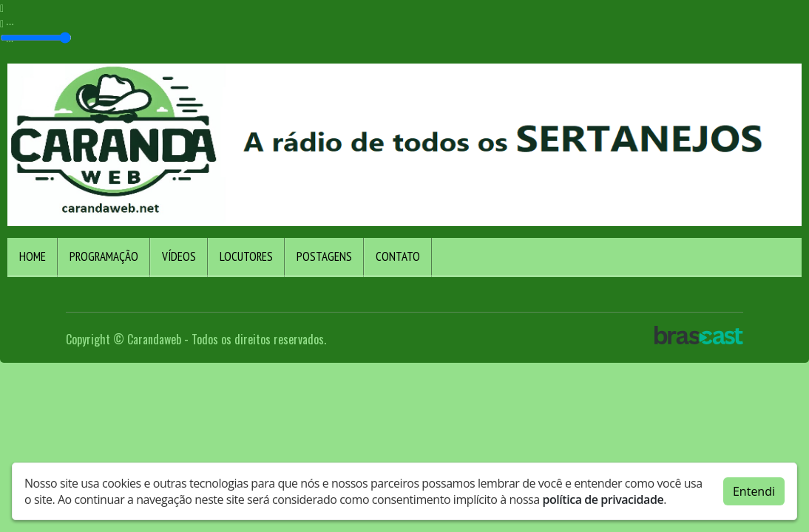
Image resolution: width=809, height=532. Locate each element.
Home (33, 256)
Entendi (754, 488)
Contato (398, 256)
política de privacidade (603, 497)
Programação (104, 256)
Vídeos (179, 256)
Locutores (246, 256)
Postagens (324, 256)
